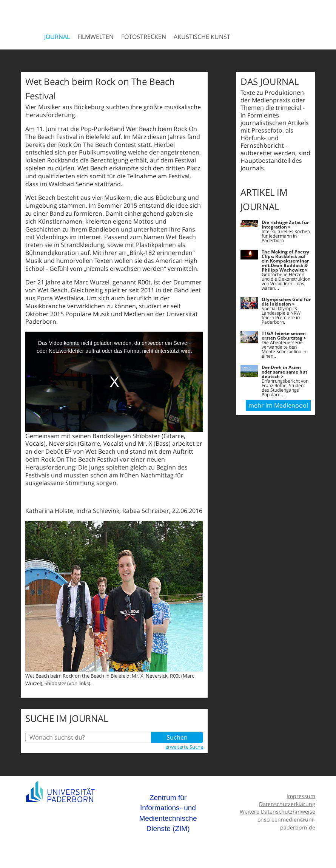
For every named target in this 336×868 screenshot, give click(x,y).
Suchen (177, 737)
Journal (57, 37)
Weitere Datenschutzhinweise (277, 812)
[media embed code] (114, 382)
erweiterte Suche (184, 747)
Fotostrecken (144, 37)
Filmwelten (96, 37)
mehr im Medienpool (278, 405)
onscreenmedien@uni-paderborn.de (286, 823)
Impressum (301, 796)
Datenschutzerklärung (287, 804)
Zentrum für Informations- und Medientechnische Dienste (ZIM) (168, 813)
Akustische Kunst (202, 37)
